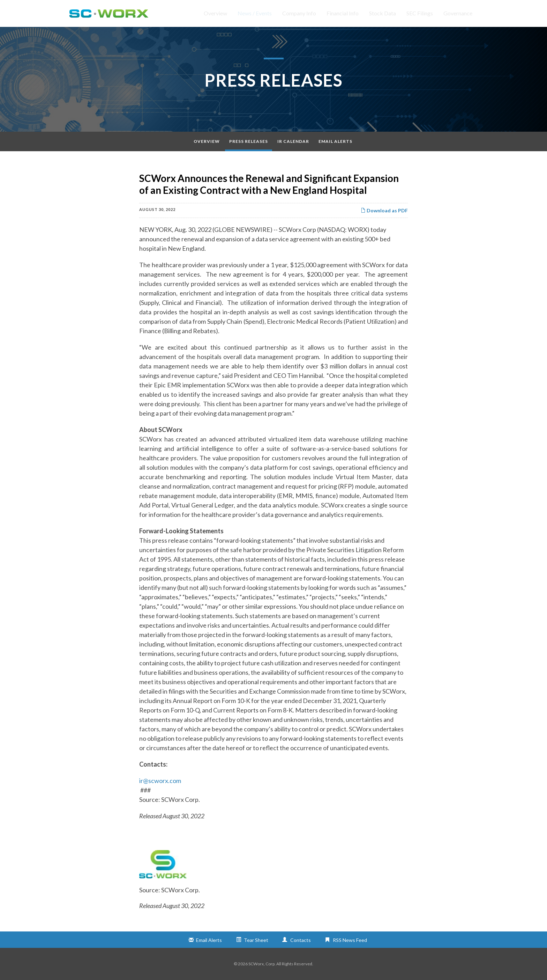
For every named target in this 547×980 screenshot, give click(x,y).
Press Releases (249, 141)
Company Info (299, 13)
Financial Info (343, 13)
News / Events (255, 13)
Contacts (301, 940)
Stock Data (383, 13)
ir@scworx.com (160, 781)
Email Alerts (335, 141)
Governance (458, 13)
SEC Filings (420, 13)
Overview (215, 13)
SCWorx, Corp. (262, 964)
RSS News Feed (350, 940)
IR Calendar (293, 141)
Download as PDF (384, 210)
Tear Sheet (256, 940)
